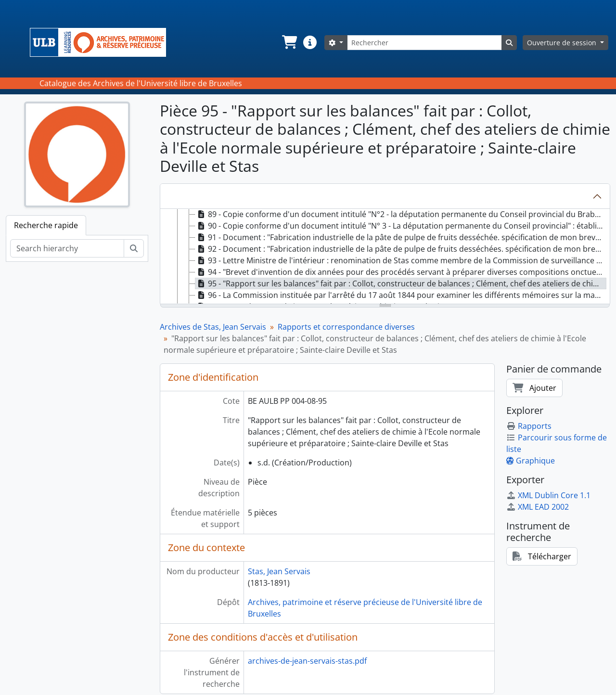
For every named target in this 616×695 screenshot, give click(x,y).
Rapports (529, 426)
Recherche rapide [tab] (46, 225)
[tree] (385, 257)
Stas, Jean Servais (279, 571)
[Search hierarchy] (67, 248)
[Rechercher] (424, 43)
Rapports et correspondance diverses (346, 327)
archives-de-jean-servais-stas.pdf (307, 661)
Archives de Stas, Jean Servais (213, 327)
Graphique (531, 461)
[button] (289, 42)
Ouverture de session (563, 43)
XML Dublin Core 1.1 (548, 495)
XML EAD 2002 (538, 507)
